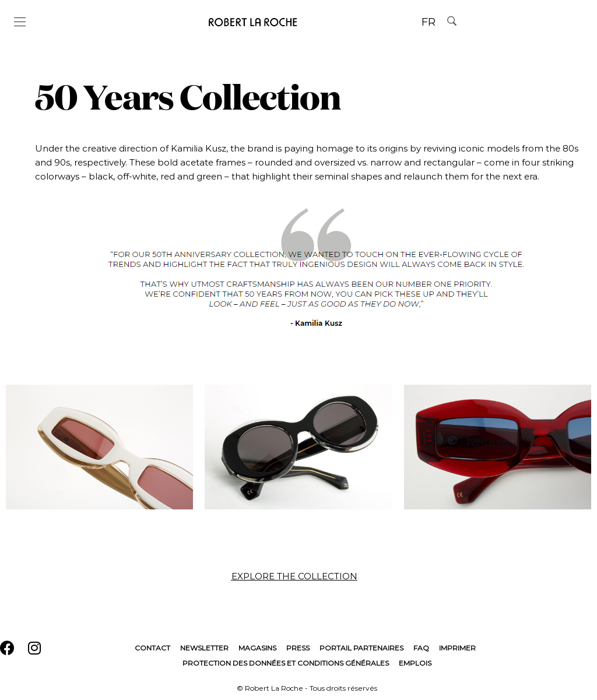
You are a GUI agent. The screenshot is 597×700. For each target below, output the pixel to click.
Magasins (257, 648)
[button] (299, 576)
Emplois (415, 663)
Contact (152, 648)
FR (429, 22)
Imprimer (457, 648)
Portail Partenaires (361, 648)
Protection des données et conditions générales (286, 663)
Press (298, 648)
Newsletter (204, 648)
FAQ (421, 648)
